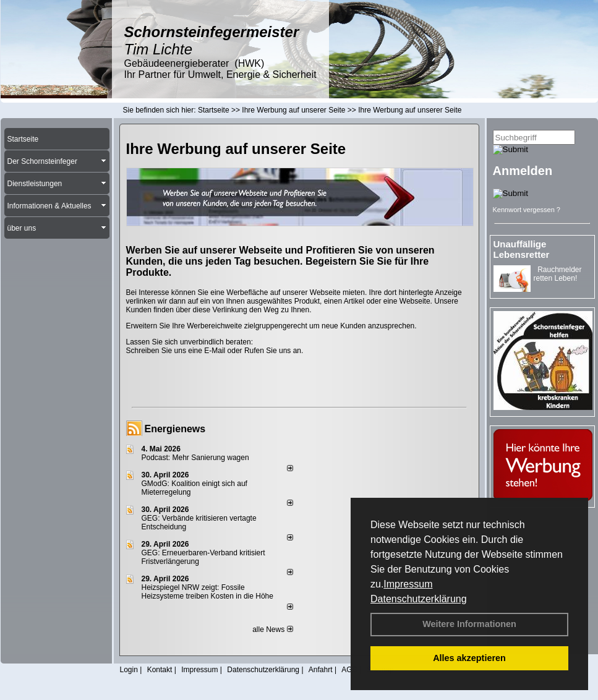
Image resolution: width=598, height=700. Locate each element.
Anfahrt (321, 670)
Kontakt (160, 670)
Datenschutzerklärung (419, 599)
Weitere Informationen (469, 624)
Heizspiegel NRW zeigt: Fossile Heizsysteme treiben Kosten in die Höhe (207, 592)
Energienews (175, 429)
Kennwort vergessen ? (527, 210)
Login (129, 670)
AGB (349, 670)
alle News (272, 630)
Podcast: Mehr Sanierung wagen (195, 458)
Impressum (408, 584)
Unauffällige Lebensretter (522, 249)
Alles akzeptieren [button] (469, 658)
